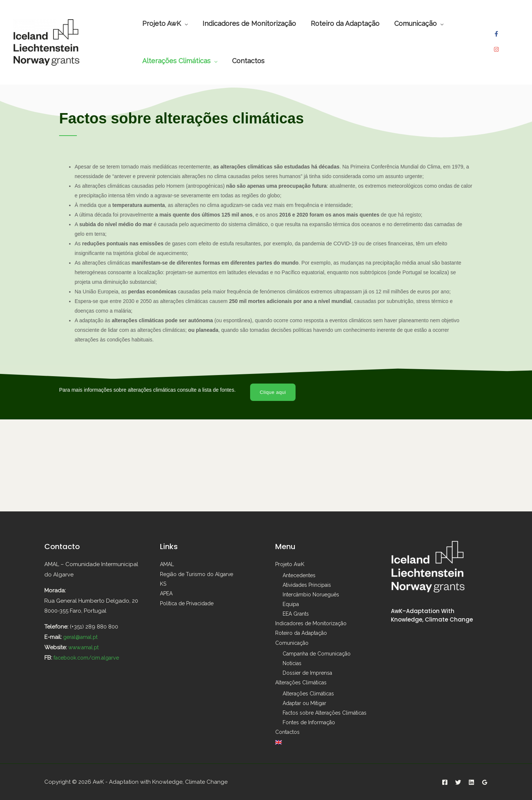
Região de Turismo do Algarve (197, 574)
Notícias (292, 663)
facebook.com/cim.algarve (90, 658)
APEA (166, 593)
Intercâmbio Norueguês (311, 595)
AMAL (167, 565)
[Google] (485, 782)
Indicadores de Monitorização (311, 624)
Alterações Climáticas (301, 682)
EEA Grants (296, 614)
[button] (274, 392)
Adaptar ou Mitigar (304, 703)
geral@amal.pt (82, 637)
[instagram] (497, 46)
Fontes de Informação (309, 722)
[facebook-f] (497, 37)
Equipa (291, 605)
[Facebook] (445, 782)
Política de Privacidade (187, 603)
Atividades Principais (307, 585)
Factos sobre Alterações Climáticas (325, 713)
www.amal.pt (85, 648)
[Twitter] (458, 782)
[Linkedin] (471, 782)
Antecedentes (299, 576)
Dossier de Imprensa (307, 673)
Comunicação (292, 643)
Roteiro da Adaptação (301, 633)
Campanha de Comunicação (317, 654)
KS (163, 584)
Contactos (287, 732)
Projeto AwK (290, 565)
